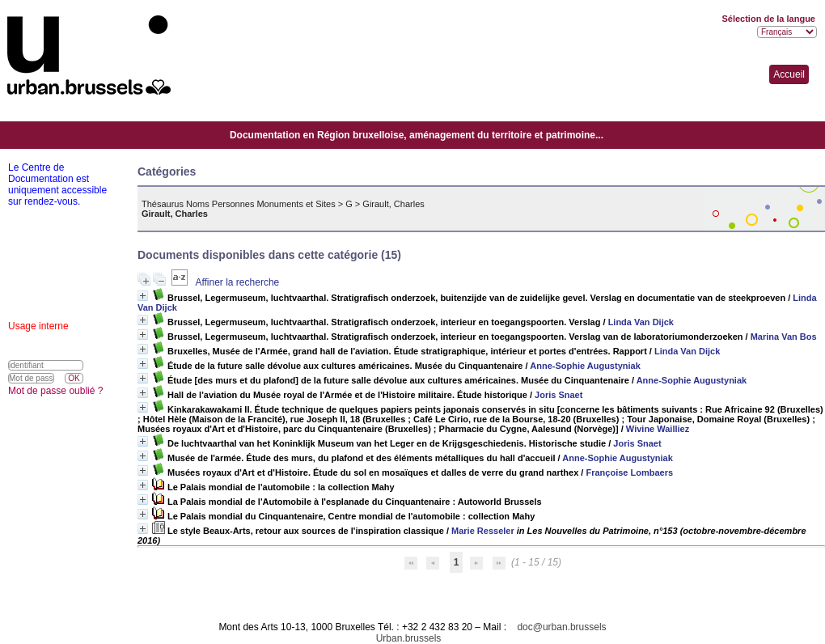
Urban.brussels (409, 638)
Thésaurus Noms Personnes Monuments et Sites (239, 204)
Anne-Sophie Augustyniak (585, 366)
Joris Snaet (558, 395)
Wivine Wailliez (658, 429)
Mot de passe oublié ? (55, 391)
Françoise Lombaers (629, 472)
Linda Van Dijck (641, 322)
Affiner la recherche (237, 282)
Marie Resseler (483, 531)
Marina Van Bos (784, 337)
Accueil (789, 74)
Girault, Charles (393, 204)
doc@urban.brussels (561, 627)
